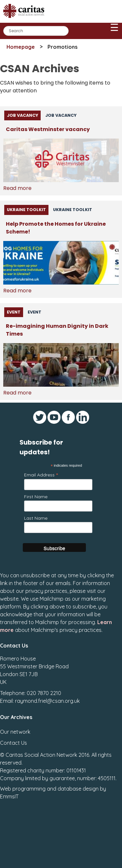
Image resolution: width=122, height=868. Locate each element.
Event (14, 312)
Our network (15, 732)
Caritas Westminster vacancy (48, 129)
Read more (17, 188)
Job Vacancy (22, 115)
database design (78, 789)
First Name (36, 497)
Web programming (23, 789)
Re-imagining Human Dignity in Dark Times (57, 330)
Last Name (36, 518)
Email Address (41, 475)
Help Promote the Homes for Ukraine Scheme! (56, 228)
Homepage (21, 47)
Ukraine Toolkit (26, 210)
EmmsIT (9, 796)
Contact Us (14, 743)
